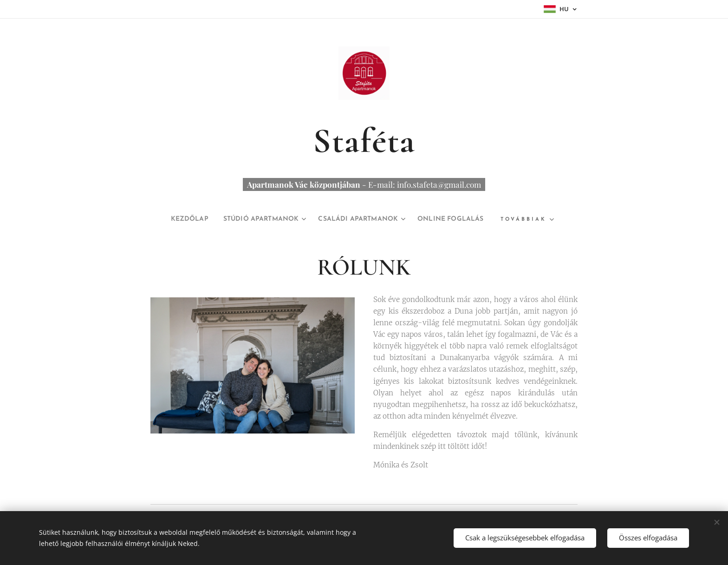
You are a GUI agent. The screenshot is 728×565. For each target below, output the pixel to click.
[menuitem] (173, 219)
